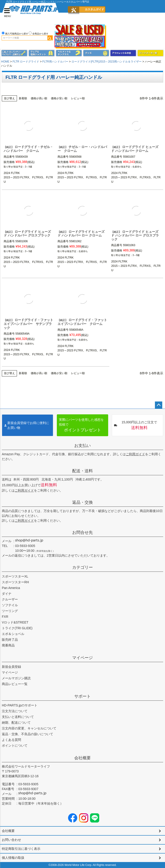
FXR (5, 617)
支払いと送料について (18, 717)
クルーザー (10, 599)
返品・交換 (82, 502)
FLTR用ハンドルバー (55, 62)
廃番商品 (8, 645)
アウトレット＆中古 (123, 53)
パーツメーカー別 (151, 53)
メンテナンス (14, 53)
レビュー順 (78, 98)
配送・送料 (82, 471)
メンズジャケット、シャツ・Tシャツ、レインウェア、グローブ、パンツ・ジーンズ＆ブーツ (42, 53)
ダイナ (7, 594)
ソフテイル (10, 605)
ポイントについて (15, 746)
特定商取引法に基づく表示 (21, 849)
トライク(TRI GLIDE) (17, 628)
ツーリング (10, 611)
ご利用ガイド (135, 454)
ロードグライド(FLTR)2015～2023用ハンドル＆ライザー (107, 62)
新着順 (23, 98)
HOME (5, 62)
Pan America (11, 588)
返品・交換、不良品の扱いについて (27, 734)
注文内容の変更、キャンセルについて (29, 728)
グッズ (96, 53)
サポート (82, 696)
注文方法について (15, 711)
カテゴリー (82, 567)
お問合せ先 (82, 532)
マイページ (82, 658)
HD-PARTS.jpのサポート (20, 705)
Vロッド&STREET (15, 622)
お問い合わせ (11, 840)
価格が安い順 (59, 98)
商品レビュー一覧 (15, 684)
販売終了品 (10, 640)
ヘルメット (69, 53)
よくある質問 (11, 740)
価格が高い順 (39, 98)
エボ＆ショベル (13, 634)
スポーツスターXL (15, 576)
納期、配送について (16, 723)
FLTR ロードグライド (26, 62)
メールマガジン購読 (16, 678)
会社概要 (82, 758)
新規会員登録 (11, 667)
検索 (50, 38)
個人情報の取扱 (13, 858)
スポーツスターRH (15, 582)
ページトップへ (159, 405)
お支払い (82, 446)
